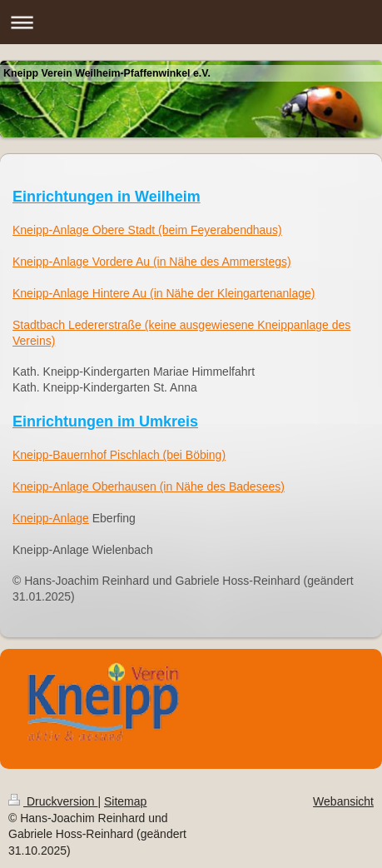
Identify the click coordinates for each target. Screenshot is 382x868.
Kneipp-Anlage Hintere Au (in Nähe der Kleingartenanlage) (164, 293)
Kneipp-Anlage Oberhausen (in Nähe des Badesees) (149, 486)
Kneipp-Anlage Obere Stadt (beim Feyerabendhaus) (147, 230)
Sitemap (125, 801)
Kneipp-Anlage (51, 518)
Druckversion (53, 801)
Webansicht (343, 801)
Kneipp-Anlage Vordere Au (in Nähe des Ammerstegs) (152, 262)
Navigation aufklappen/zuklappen (191, 22)
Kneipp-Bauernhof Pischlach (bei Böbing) (119, 455)
